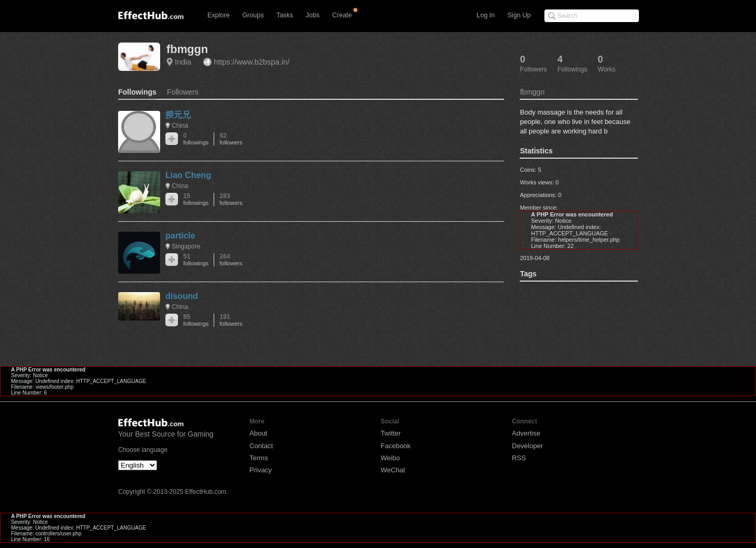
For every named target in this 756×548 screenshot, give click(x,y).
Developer (527, 446)
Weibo (390, 458)
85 (196, 320)
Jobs (312, 15)
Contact (261, 446)
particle (180, 236)
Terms (259, 458)
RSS (519, 458)
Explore (218, 15)
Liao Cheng (188, 175)
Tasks (285, 15)
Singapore (186, 246)
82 (231, 139)
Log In (486, 15)
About (258, 433)
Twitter (391, 433)
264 (231, 260)
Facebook (396, 446)
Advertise (526, 433)
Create (342, 15)
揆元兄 (178, 115)
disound (182, 296)
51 (196, 260)
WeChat (393, 470)
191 (231, 320)
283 (231, 199)
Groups (253, 15)
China (180, 126)
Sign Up (519, 15)
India (183, 62)
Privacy (261, 470)
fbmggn (187, 49)
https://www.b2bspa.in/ (251, 62)
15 (196, 199)
